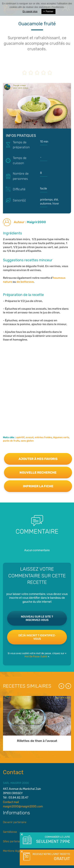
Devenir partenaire (15, 822)
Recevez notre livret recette (51, 857)
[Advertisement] (37, 383)
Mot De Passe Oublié (36, 657)
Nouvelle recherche (38, 473)
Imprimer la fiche (38, 486)
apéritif (20, 437)
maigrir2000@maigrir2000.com (23, 807)
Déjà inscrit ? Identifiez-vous (37, 637)
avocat (30, 437)
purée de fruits (11, 441)
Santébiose (10, 832)
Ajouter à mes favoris (38, 459)
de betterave (25, 282)
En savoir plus (30, 11)
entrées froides (43, 437)
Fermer (48, 11)
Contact (13, 772)
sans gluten (27, 441)
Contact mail (11, 802)
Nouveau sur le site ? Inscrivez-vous (37, 618)
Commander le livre (53, 840)
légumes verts (61, 437)
